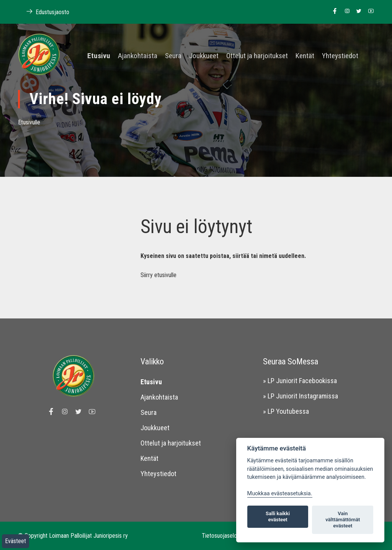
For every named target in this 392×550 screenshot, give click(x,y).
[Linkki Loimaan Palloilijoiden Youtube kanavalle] (369, 11)
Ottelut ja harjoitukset (257, 56)
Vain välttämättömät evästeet (343, 520)
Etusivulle (29, 122)
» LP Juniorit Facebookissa (300, 381)
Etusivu (99, 56)
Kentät (305, 56)
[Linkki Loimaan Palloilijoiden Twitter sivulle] (357, 11)
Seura (173, 56)
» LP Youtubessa (286, 411)
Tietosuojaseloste (223, 536)
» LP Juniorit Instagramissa (301, 396)
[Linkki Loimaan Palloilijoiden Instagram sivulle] (345, 11)
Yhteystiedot (340, 56)
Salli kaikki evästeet (278, 517)
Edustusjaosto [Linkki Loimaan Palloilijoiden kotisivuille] (44, 12)
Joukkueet (204, 56)
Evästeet (16, 541)
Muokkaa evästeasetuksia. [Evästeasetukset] (280, 494)
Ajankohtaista (138, 56)
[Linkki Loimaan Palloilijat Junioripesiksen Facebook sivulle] (333, 11)
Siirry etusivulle (158, 275)
